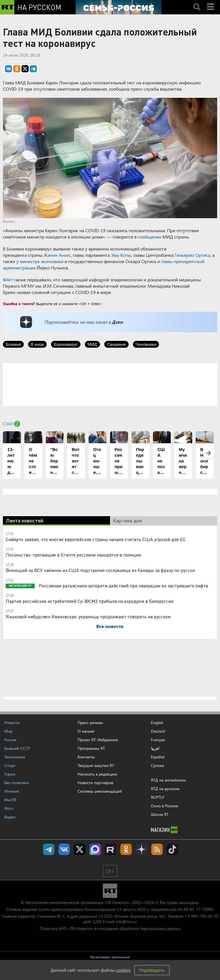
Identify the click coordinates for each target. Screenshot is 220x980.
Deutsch (158, 731)
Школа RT (160, 814)
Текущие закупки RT (96, 765)
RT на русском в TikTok (172, 849)
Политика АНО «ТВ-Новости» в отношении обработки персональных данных (110, 928)
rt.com (44, 909)
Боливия (13, 344)
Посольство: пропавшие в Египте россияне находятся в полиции (73, 555)
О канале (86, 731)
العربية (155, 748)
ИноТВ (10, 800)
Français (158, 740)
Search (197, 2)
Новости (12, 722)
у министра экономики (40, 261)
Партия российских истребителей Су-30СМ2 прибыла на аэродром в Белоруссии (90, 601)
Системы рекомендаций (100, 791)
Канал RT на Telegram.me (49, 849)
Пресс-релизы (90, 722)
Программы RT (91, 748)
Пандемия (116, 344)
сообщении (150, 237)
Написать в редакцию (97, 774)
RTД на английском (168, 780)
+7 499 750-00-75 (202, 916)
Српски (158, 766)
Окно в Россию (165, 806)
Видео (10, 817)
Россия (10, 740)
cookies (123, 970)
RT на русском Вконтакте (64, 849)
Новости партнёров (95, 783)
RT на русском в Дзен (142, 849)
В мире (37, 344)
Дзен (117, 322)
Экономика (15, 757)
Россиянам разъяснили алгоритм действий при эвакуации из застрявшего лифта (123, 586)
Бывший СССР (17, 748)
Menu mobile (211, 2)
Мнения (12, 791)
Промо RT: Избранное (98, 740)
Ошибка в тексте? (19, 304)
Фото (9, 808)
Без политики (16, 783)
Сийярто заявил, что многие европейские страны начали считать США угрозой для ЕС (96, 539)
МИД (92, 344)
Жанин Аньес (57, 255)
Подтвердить (152, 970)
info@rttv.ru (126, 922)
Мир (8, 731)
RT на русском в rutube (111, 849)
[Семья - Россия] (119, 7)
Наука (10, 774)
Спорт (10, 765)
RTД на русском (165, 789)
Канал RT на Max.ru (95, 849)
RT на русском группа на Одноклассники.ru (126, 849)
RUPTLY (158, 797)
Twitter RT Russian (80, 849)
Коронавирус (66, 344)
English (157, 723)
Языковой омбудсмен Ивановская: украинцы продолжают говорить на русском (88, 616)
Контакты (86, 757)
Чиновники (146, 344)
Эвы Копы (121, 255)
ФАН (8, 280)
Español (158, 757)
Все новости (110, 626)
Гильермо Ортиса (192, 255)
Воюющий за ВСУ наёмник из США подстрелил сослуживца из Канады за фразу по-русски (100, 570)
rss (157, 849)
